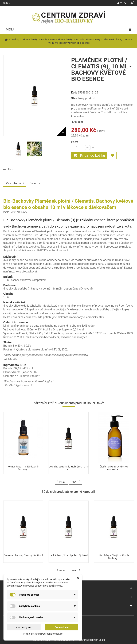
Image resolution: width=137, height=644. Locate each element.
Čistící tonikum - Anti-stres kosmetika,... (114, 468)
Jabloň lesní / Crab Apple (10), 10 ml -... (68, 557)
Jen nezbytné (24, 627)
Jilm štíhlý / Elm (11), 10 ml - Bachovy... (114, 557)
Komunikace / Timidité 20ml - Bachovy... (23, 468)
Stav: (74, 98)
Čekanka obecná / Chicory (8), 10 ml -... (23, 557)
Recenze (35, 183)
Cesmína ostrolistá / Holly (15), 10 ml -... (69, 468)
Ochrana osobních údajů (92, 640)
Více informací (15, 183)
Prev (62, 482)
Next (75, 482)
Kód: (74, 93)
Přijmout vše (62, 627)
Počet (75, 142)
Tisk (10, 169)
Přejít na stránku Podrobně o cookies (43, 634)
